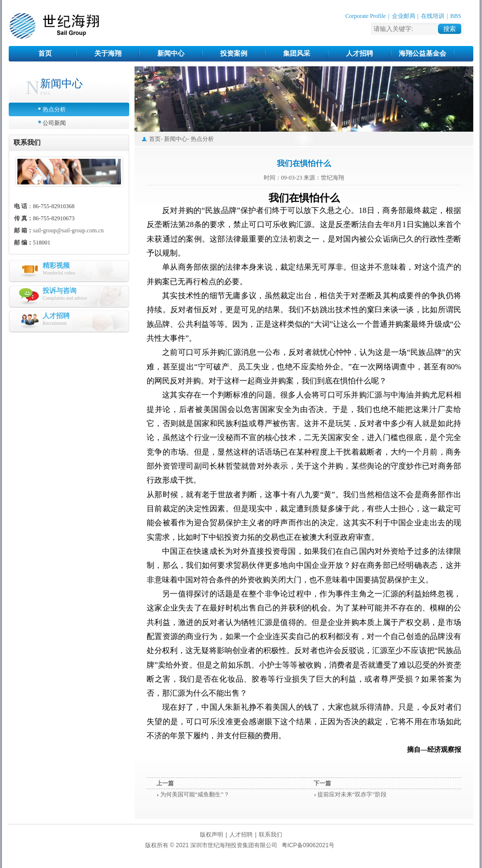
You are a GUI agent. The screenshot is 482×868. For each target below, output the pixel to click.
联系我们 (271, 835)
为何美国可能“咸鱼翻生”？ (195, 794)
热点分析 (54, 109)
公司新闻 (54, 123)
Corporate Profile (365, 16)
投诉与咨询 (60, 291)
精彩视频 (56, 266)
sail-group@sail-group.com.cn (68, 230)
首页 (45, 53)
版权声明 (211, 835)
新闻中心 (171, 53)
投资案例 (234, 53)
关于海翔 (108, 53)
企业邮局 (404, 16)
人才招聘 (360, 53)
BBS (456, 16)
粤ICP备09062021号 (308, 845)
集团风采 (297, 53)
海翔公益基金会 (422, 53)
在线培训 (433, 16)
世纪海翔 (54, 26)
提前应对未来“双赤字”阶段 (352, 794)
